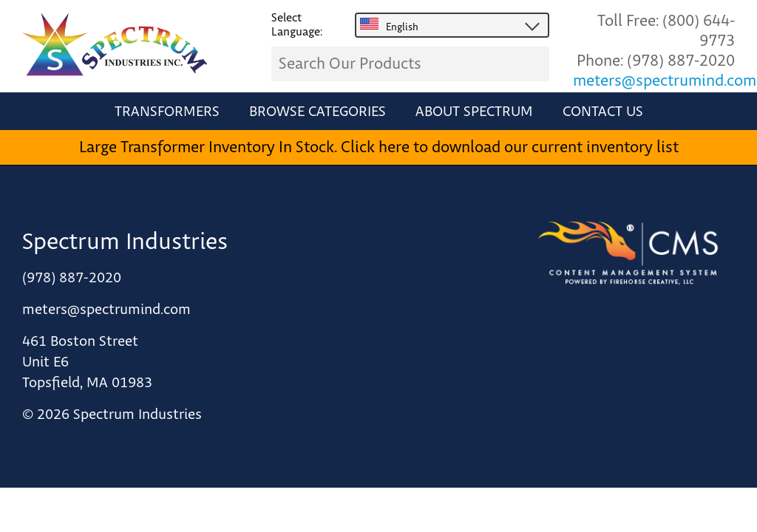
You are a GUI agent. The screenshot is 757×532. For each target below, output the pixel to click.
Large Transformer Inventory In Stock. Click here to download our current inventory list (379, 147)
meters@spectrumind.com (665, 81)
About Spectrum (474, 112)
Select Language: (297, 25)
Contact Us (603, 112)
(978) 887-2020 (681, 61)
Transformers (167, 112)
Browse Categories (318, 112)
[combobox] (452, 25)
